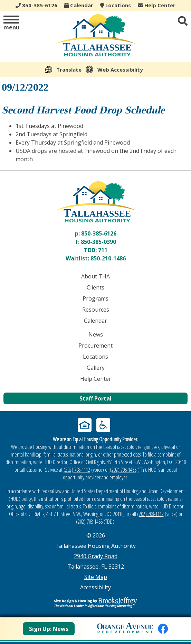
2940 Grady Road (96, 556)
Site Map (96, 577)
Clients (95, 287)
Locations (116, 5)
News (96, 334)
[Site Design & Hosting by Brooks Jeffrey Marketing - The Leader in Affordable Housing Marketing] (95, 602)
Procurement (95, 346)
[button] (11, 23)
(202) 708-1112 (77, 470)
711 (103, 250)
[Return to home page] (95, 202)
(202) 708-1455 (123, 470)
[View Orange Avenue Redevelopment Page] (125, 627)
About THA (95, 276)
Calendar (79, 5)
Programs (95, 298)
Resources (96, 310)
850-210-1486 (108, 258)
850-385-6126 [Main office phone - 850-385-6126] (36, 5)
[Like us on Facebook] (163, 629)
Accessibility (95, 587)
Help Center (157, 5)
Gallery (96, 368)
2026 (99, 535)
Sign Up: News (49, 629)
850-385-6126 (99, 233)
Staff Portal (95, 398)
